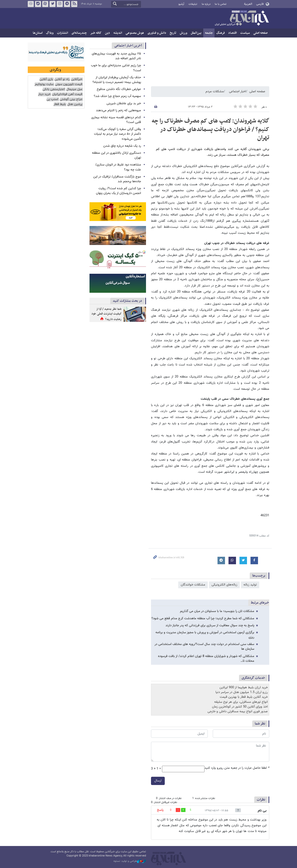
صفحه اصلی (260, 33)
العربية (248, 4)
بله (38, 4)
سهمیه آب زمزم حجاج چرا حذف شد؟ (117, 96)
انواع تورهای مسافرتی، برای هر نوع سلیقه (241, 702)
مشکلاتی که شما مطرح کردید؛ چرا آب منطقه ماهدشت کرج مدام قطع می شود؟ (203, 618)
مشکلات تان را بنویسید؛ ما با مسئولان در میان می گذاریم (217, 611)
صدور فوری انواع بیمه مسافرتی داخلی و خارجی (238, 711)
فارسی (260, 4)
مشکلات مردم (215, 91)
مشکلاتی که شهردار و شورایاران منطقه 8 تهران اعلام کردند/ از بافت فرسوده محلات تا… (206, 659)
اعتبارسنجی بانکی (54, 89)
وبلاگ (50, 33)
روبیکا (31, 4)
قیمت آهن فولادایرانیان (67, 94)
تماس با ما (221, 4)
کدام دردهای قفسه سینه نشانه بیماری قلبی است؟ (116, 120)
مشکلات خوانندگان (193, 585)
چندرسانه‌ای (79, 33)
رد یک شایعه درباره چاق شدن (122, 146)
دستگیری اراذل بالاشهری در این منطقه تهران (116, 155)
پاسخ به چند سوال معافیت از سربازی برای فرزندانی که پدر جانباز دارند (210, 625)
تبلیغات (193, 4)
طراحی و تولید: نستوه (130, 861)
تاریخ (173, 33)
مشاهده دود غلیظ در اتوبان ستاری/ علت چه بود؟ (118, 167)
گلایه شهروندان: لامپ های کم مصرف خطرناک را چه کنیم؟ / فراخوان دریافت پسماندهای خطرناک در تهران (210, 129)
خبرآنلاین (242, 18)
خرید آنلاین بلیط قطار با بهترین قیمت (244, 697)
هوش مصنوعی (135, 33)
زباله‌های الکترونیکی (224, 585)
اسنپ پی (52, 99)
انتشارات (62, 33)
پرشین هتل (75, 104)
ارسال (158, 781)
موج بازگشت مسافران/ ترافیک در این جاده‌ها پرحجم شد (117, 179)
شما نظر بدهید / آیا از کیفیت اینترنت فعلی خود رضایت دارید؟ (106, 314)
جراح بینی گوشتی (71, 99)
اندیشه (118, 33)
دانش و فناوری (157, 33)
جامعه (209, 33)
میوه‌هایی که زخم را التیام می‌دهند (118, 110)
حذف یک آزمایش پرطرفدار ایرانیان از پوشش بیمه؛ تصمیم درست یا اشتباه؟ (117, 80)
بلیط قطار (60, 104)
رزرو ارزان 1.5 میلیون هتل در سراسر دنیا (242, 692)
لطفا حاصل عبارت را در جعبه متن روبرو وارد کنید (237, 768)
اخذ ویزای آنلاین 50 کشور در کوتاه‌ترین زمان (240, 707)
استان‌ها (38, 33)
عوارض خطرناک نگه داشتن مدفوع (119, 89)
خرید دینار (44, 94)
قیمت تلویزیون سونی (69, 84)
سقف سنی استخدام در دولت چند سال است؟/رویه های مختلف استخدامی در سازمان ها (204, 647)
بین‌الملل (196, 33)
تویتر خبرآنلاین (52, 4)
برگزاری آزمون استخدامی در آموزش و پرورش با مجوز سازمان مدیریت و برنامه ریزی (205, 635)
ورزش (183, 33)
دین (107, 33)
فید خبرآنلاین (74, 4)
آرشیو (181, 4)
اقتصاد (232, 33)
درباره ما (206, 4)
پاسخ (160, 810)
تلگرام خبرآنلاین (67, 4)
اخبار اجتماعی (237, 91)
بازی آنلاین (46, 79)
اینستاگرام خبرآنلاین (60, 4)
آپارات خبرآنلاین (45, 4)
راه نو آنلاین (62, 79)
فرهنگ (220, 33)
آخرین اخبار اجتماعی (128, 46)
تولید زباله (250, 585)
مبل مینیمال (74, 89)
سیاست (245, 33)
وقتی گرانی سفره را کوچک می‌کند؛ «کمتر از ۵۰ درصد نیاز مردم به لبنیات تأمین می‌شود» (117, 134)
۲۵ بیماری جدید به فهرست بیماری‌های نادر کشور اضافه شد (116, 56)
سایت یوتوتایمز (44, 84)
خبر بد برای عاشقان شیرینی (124, 103)
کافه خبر (96, 33)
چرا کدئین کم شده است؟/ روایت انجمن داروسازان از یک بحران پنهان (118, 191)
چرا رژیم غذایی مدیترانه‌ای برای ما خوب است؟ (116, 68)
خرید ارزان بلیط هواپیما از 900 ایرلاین (244, 687)
